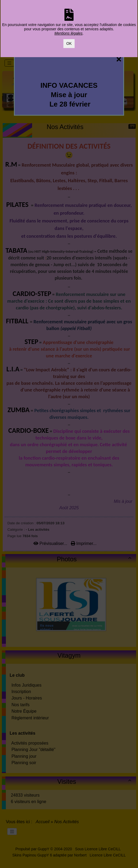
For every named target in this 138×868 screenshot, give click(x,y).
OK (69, 43)
